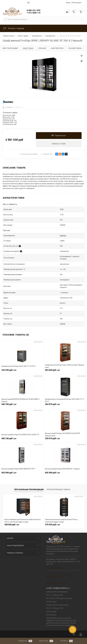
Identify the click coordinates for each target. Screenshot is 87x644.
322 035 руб (22, 371)
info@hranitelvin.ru (61, 588)
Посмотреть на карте (54, 568)
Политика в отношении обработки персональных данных (59, 576)
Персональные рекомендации (29, 489)
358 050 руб (12, 525)
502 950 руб (22, 474)
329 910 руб (65, 440)
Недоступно (47, 154)
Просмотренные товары (58, 489)
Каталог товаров (13, 28)
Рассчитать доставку (29, 154)
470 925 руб (53, 525)
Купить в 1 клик (59, 144)
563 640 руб (65, 371)
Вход (68, 3)
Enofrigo (63, 236)
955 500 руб (65, 474)
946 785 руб (22, 406)
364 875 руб (65, 406)
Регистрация (76, 3)
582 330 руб (22, 440)
